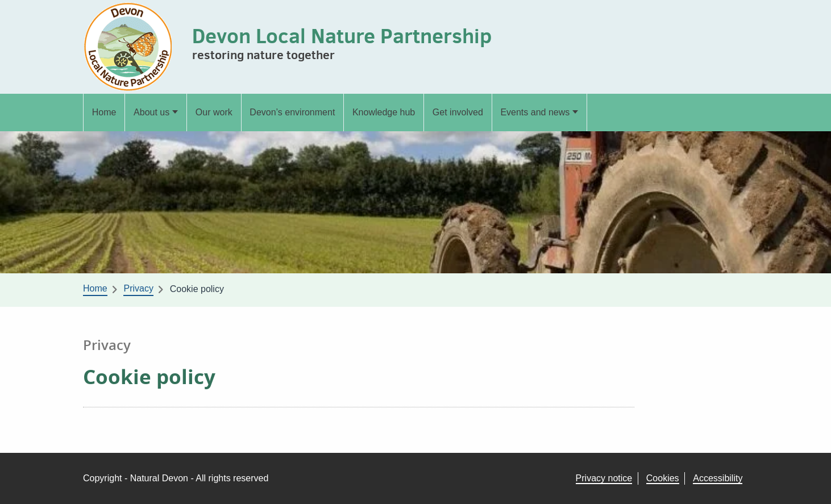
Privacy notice (604, 478)
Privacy (138, 288)
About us (151, 112)
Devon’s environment (292, 112)
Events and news (535, 112)
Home (104, 112)
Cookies (663, 478)
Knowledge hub (384, 112)
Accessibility (718, 478)
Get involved (458, 112)
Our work (214, 112)
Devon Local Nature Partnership (342, 36)
